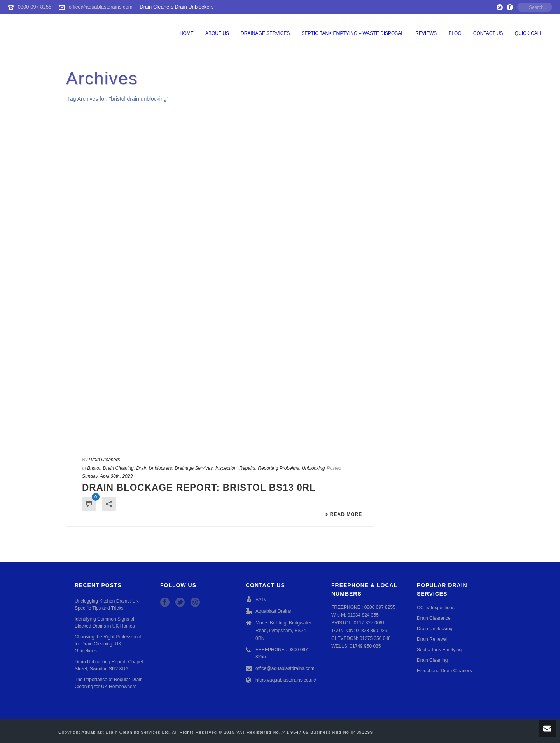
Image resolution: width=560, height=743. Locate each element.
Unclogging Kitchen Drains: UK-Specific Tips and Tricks (108, 605)
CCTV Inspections (436, 608)
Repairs (247, 468)
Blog (455, 33)
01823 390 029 (372, 631)
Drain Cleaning (118, 468)
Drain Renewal (432, 639)
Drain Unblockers (154, 468)
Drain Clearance (434, 618)
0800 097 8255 (35, 7)
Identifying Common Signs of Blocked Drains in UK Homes (105, 622)
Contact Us (488, 33)
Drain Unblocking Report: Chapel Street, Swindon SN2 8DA (109, 665)
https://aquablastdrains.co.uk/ (286, 680)
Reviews (426, 33)
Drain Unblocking (435, 629)
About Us (217, 33)
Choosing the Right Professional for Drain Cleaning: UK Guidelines (108, 644)
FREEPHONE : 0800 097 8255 (282, 653)
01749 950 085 (365, 646)
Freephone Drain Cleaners (444, 671)
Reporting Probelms (278, 468)
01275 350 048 (375, 638)
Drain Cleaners (104, 460)
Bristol (94, 468)
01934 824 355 (363, 615)
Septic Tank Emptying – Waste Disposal (353, 33)
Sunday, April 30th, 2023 (107, 476)
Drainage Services (265, 33)
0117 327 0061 (369, 623)
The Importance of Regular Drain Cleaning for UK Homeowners (109, 683)
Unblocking (313, 468)
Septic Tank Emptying (439, 650)
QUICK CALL (529, 33)
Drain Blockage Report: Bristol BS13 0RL (199, 487)
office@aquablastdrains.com (101, 7)
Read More (344, 514)
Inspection (226, 468)
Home (187, 33)
